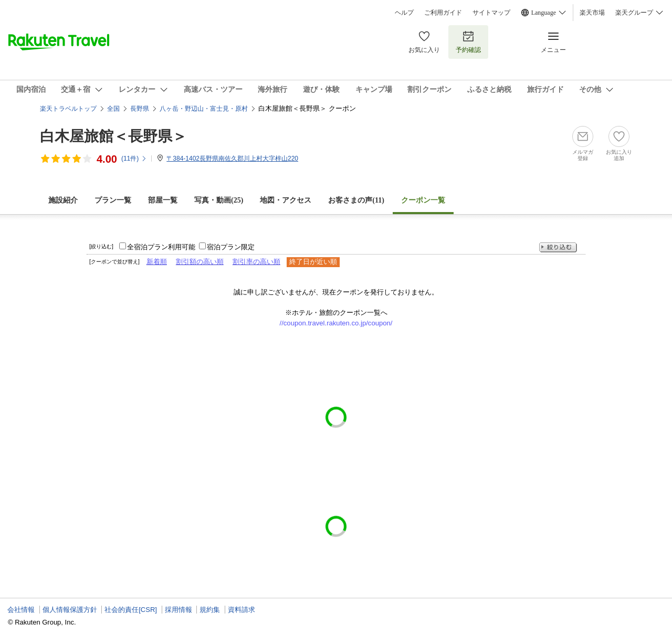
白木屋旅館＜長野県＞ (113, 136)
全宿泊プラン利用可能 (161, 247)
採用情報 (178, 610)
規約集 (210, 610)
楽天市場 (592, 13)
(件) (134, 158)
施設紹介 (63, 200)
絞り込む (558, 247)
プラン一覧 (113, 200)
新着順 (157, 262)
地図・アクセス (286, 200)
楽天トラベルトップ (68, 109)
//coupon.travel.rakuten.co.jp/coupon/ (336, 323)
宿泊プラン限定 (231, 247)
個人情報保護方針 (70, 610)
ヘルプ (404, 13)
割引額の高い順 (200, 262)
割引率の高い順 (256, 262)
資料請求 (241, 610)
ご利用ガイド (443, 13)
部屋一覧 (163, 200)
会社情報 (21, 610)
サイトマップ (491, 13)
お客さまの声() (356, 200)
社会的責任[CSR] (131, 610)
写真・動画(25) (219, 200)
